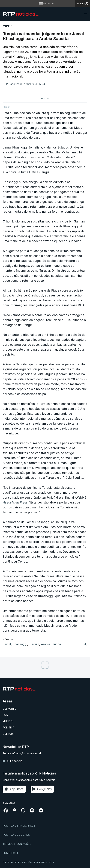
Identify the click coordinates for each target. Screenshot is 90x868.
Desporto (10, 709)
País (5, 715)
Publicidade (11, 853)
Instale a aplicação (29, 773)
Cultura (8, 734)
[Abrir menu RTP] (45, 4)
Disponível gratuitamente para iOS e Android (29, 780)
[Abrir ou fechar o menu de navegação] (85, 14)
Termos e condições (17, 844)
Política (8, 727)
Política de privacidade (19, 826)
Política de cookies (16, 835)
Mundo (8, 721)
